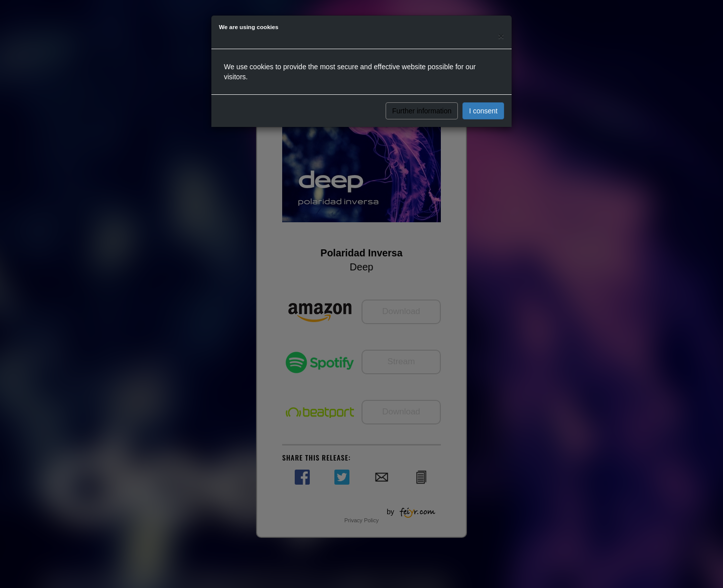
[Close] (501, 36)
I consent (483, 111)
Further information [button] (422, 111)
